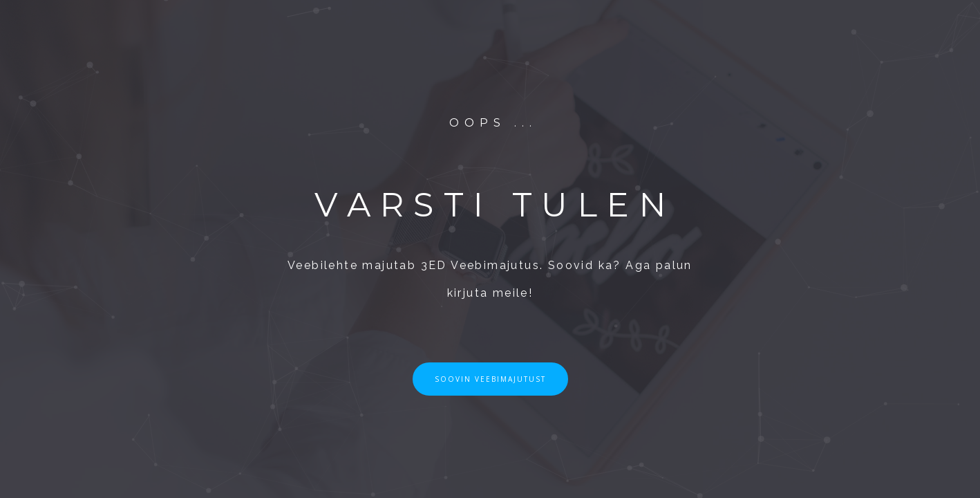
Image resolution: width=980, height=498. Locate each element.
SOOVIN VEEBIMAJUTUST (490, 379)
